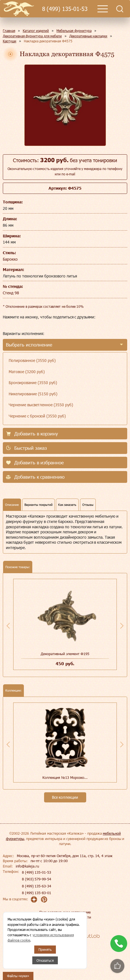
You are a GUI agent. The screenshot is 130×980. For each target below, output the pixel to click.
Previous (8, 626)
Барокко (10, 259)
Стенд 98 (11, 293)
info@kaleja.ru (27, 866)
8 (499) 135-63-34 (37, 886)
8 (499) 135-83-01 (37, 893)
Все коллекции (65, 797)
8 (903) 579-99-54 (37, 879)
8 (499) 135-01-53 (65, 9)
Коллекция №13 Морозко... (65, 777)
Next (122, 626)
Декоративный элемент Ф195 (65, 654)
